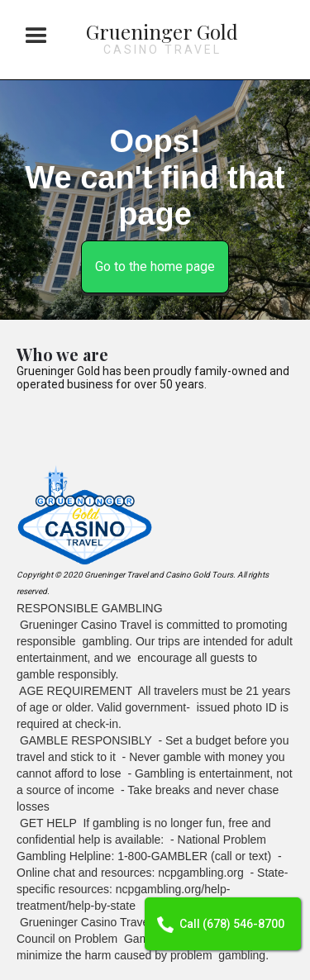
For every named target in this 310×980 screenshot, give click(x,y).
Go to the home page (155, 266)
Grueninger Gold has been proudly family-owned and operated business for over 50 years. (153, 378)
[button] (36, 36)
